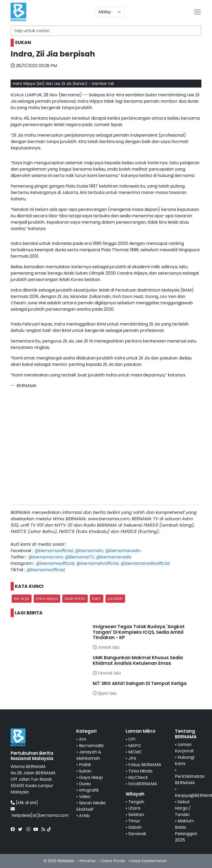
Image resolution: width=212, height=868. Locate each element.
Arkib (84, 816)
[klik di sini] (27, 803)
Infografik (89, 790)
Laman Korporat (184, 748)
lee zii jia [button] (22, 598)
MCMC (135, 752)
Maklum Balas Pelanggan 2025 (186, 830)
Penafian (88, 861)
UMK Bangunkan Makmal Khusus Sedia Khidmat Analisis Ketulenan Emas (138, 660)
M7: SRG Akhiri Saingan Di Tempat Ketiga (140, 683)
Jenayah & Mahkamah (89, 755)
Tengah (136, 802)
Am (83, 739)
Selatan (136, 815)
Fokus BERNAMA (145, 765)
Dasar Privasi (113, 861)
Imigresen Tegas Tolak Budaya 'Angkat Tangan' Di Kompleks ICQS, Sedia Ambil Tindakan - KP (139, 632)
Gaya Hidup (91, 777)
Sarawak (137, 834)
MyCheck (138, 777)
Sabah (135, 827)
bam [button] (97, 598)
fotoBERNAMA (143, 784)
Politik (85, 765)
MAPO (135, 746)
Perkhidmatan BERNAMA (190, 780)
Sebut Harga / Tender (183, 808)
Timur (134, 821)
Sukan (85, 771)
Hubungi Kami (185, 760)
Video (85, 797)
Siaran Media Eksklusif (91, 806)
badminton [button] (75, 598)
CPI (132, 739)
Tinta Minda (140, 771)
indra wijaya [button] (47, 598)
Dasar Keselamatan (149, 861)
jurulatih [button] (115, 598)
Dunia (85, 784)
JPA (132, 758)
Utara (134, 808)
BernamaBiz (91, 746)
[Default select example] (110, 12)
